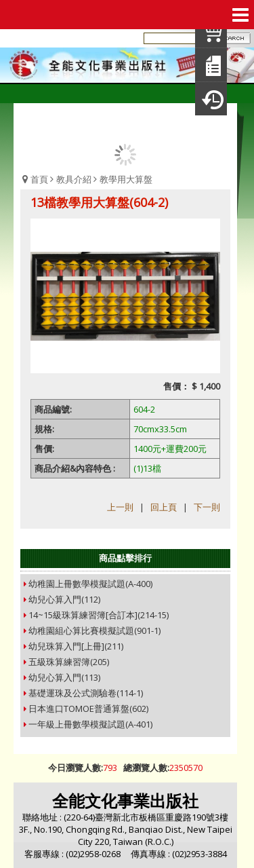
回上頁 (164, 507)
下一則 (207, 507)
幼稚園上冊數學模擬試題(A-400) (90, 584)
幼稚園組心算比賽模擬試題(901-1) (94, 630)
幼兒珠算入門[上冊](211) (76, 646)
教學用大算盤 (126, 179)
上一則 (120, 507)
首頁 (39, 179)
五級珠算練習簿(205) (69, 662)
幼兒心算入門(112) (64, 599)
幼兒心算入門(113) (64, 677)
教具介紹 (74, 179)
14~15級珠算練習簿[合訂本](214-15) (99, 615)
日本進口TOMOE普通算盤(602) (88, 709)
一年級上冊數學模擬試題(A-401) (90, 724)
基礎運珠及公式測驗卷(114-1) (86, 693)
